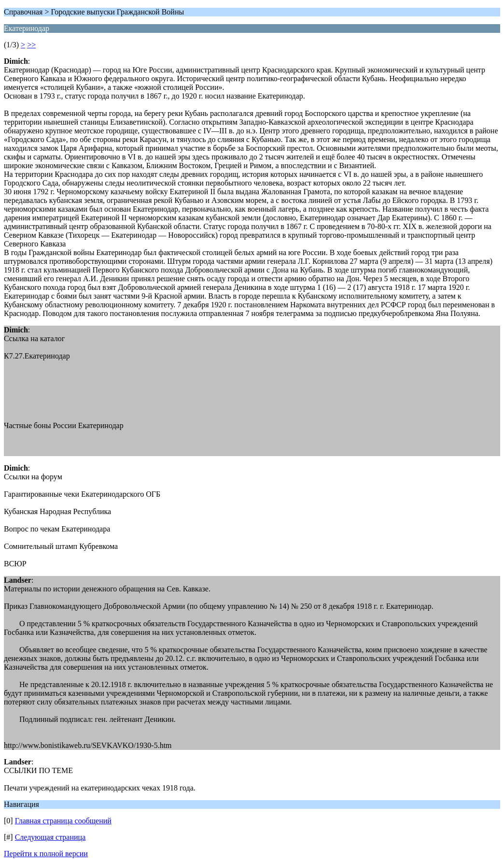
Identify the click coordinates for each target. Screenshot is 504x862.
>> (31, 45)
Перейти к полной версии (46, 854)
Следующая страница (50, 837)
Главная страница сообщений (63, 821)
